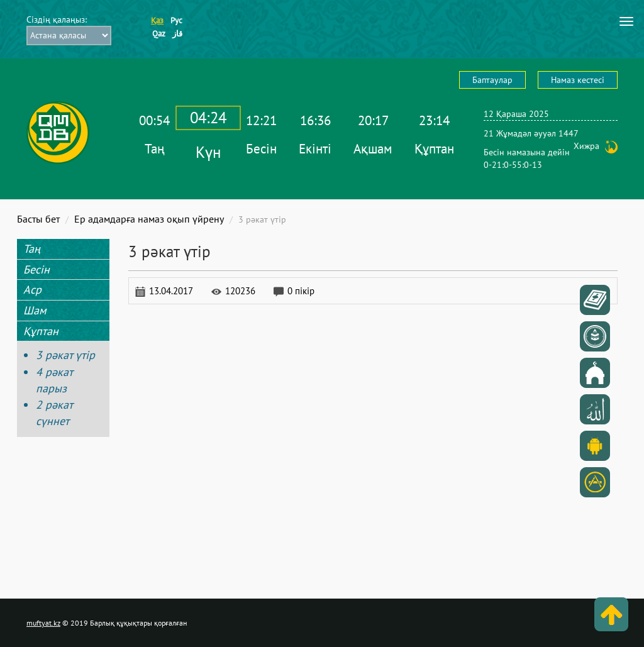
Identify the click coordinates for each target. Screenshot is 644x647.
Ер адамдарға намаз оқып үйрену (149, 219)
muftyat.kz (43, 623)
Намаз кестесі (578, 80)
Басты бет (38, 219)
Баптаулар (492, 80)
